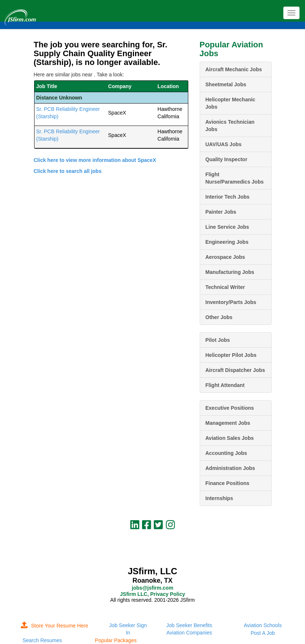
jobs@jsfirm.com (152, 588)
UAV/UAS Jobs (224, 144)
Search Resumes (42, 640)
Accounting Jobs (226, 453)
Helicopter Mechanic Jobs (230, 103)
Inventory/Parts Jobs (231, 302)
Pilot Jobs (218, 340)
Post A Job (263, 633)
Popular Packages (116, 640)
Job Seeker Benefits (189, 625)
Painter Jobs (221, 212)
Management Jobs (228, 423)
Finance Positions (228, 483)
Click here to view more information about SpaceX (95, 160)
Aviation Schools (263, 625)
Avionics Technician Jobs (230, 126)
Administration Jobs (230, 468)
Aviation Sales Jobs (230, 438)
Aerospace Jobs (225, 257)
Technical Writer (225, 287)
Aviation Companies (189, 633)
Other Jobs (219, 317)
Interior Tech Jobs (228, 197)
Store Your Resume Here (55, 626)
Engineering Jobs (227, 242)
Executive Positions (230, 408)
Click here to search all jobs (68, 171)
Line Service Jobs (227, 227)
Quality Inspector (226, 159)
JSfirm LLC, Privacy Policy (152, 594)
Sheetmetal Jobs (226, 84)
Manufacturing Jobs (230, 272)
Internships (219, 498)
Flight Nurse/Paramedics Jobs (235, 178)
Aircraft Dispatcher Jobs (235, 370)
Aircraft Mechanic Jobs (234, 69)
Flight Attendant (225, 385)
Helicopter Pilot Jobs (231, 355)
